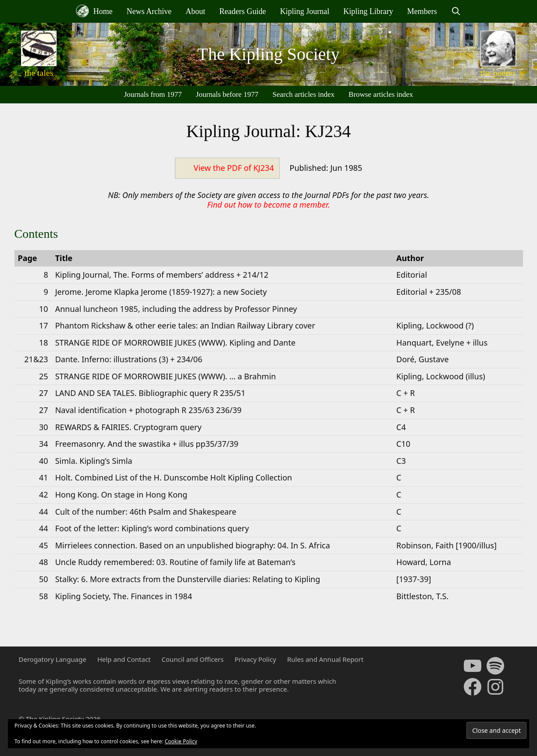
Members (422, 11)
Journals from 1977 (153, 94)
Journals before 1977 (227, 94)
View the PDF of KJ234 (234, 168)
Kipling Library (368, 11)
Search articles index (303, 94)
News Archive (149, 11)
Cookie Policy (181, 741)
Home (94, 11)
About (195, 11)
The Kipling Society (268, 54)
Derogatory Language (53, 659)
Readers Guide (242, 11)
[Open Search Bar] (456, 11)
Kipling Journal (305, 11)
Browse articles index (381, 94)
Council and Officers (193, 659)
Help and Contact (124, 659)
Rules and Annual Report (325, 659)
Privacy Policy (255, 659)
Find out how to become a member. (268, 205)
